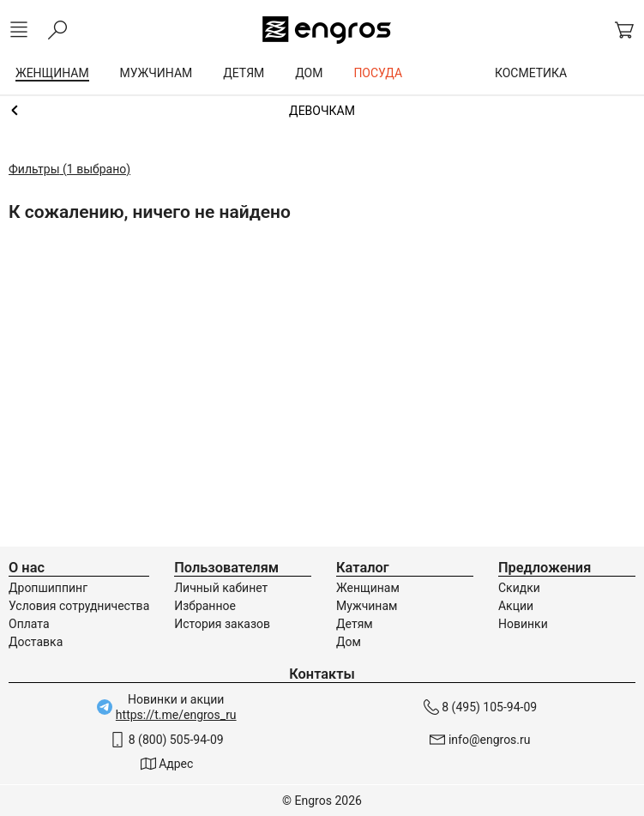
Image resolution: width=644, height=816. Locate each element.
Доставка (36, 642)
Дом (349, 642)
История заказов (222, 624)
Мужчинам (367, 606)
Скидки (519, 588)
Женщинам (368, 588)
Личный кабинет (221, 588)
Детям (355, 624)
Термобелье (322, 111)
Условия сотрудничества (79, 606)
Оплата (29, 624)
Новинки (523, 624)
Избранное (205, 606)
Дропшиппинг (48, 588)
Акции (516, 606)
